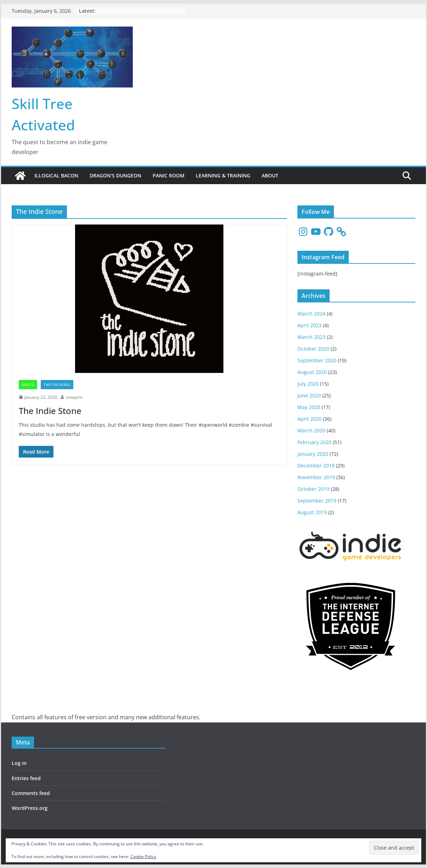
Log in (19, 763)
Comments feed (31, 793)
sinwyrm (74, 397)
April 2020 (309, 419)
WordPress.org (30, 808)
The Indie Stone (50, 411)
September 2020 (317, 360)
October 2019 (313, 489)
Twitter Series (57, 385)
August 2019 (312, 512)
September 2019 (317, 501)
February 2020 (314, 442)
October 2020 (313, 349)
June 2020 (309, 395)
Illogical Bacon (56, 175)
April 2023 (309, 325)
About (270, 175)
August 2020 (312, 372)
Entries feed (26, 778)
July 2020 (308, 384)
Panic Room (169, 175)
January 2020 (313, 454)
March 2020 (311, 430)
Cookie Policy (143, 856)
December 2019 (316, 466)
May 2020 (309, 407)
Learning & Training (223, 175)
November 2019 (316, 477)
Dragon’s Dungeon (115, 175)
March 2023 (311, 337)
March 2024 (311, 314)
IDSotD (28, 385)
